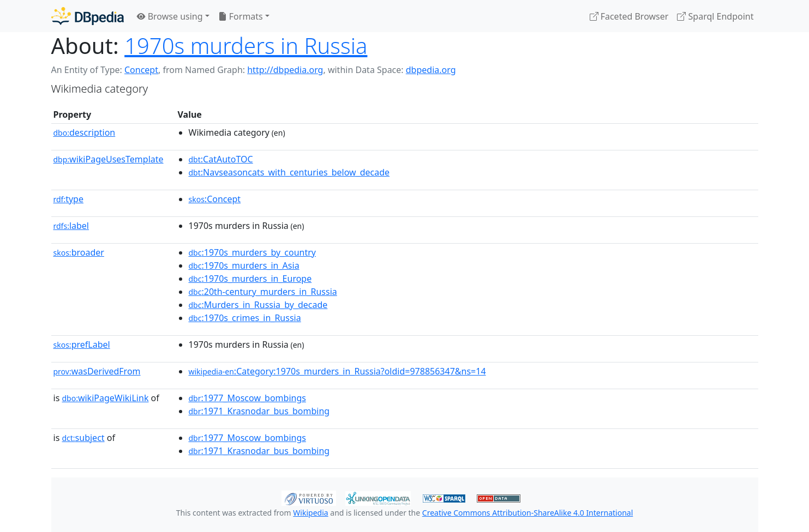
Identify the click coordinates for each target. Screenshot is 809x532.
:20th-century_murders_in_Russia (263, 292)
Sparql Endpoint (715, 16)
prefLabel (82, 344)
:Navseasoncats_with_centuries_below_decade (289, 172)
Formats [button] (241, 16)
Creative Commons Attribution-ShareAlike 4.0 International (528, 513)
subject (83, 438)
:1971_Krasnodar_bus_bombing (259, 411)
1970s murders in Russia (246, 46)
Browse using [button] (170, 16)
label (71, 226)
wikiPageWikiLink (105, 398)
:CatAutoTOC (221, 159)
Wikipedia (310, 513)
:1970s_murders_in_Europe (250, 279)
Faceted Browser (629, 16)
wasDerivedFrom (97, 371)
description (85, 132)
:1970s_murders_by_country (252, 252)
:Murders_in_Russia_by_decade (258, 305)
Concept (141, 70)
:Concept (215, 199)
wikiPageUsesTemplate (109, 159)
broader (79, 252)
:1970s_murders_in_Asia (244, 265)
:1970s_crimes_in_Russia (245, 318)
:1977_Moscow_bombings (247, 398)
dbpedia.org (431, 70)
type (69, 199)
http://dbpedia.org (285, 70)
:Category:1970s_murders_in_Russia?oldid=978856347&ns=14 (337, 371)
